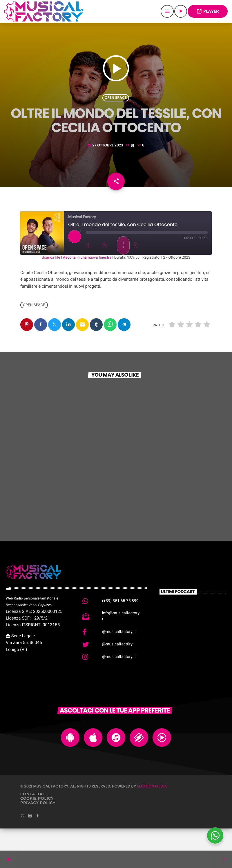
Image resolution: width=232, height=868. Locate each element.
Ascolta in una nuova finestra (87, 280)
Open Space (116, 106)
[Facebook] (38, 838)
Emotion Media (152, 808)
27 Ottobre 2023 (106, 153)
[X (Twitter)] (23, 838)
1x (123, 267)
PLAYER (208, 11)
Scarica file (51, 280)
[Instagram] (30, 838)
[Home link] (44, 11)
